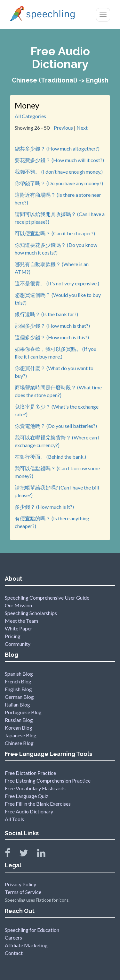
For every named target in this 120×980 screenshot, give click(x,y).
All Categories (30, 116)
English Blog (18, 689)
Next (82, 128)
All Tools (14, 819)
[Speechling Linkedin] (45, 854)
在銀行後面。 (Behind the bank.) (50, 457)
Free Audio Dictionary (29, 811)
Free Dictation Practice (30, 773)
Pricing (13, 636)
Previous (63, 128)
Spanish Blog (19, 674)
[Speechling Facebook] (12, 854)
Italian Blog (17, 704)
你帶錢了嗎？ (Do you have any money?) (59, 183)
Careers (13, 937)
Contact (14, 953)
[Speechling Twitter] (28, 854)
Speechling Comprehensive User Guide (47, 598)
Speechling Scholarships (31, 613)
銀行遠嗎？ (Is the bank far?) (46, 314)
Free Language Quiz (27, 796)
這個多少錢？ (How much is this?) (52, 337)
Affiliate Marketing (26, 945)
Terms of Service (23, 892)
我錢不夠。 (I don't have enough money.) (59, 172)
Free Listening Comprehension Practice (48, 781)
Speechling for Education (32, 930)
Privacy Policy (20, 884)
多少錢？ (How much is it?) (44, 507)
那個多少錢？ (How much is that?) (52, 326)
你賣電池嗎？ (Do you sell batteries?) (56, 426)
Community (18, 644)
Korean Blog (19, 728)
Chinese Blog (19, 743)
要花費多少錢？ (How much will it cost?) (59, 160)
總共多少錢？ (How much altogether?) (57, 148)
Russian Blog (19, 720)
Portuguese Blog (23, 712)
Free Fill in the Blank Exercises (38, 804)
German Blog (19, 697)
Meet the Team (21, 621)
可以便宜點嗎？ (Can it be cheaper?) (55, 233)
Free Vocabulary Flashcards (35, 788)
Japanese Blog (21, 735)
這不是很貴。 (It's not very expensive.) (57, 283)
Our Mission (18, 605)
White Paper (19, 628)
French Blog (18, 681)
